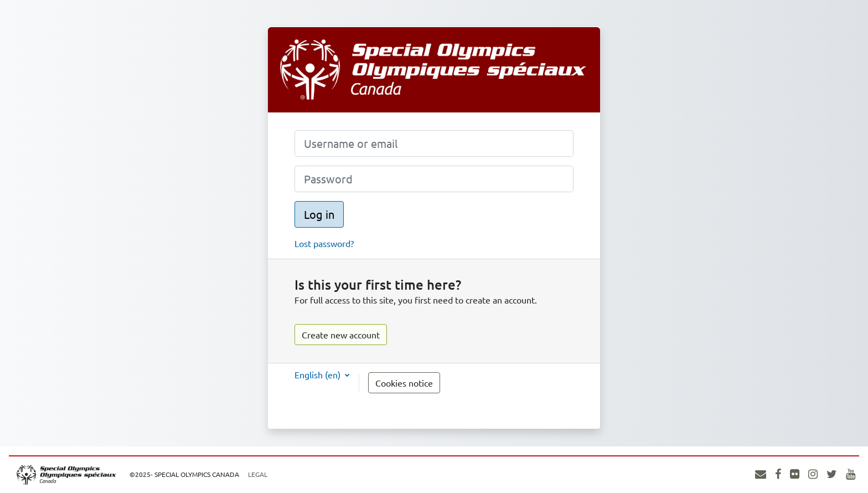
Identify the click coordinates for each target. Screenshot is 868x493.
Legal (258, 474)
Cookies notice (404, 383)
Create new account (341, 335)
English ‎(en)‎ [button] (319, 374)
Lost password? (324, 243)
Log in (319, 214)
